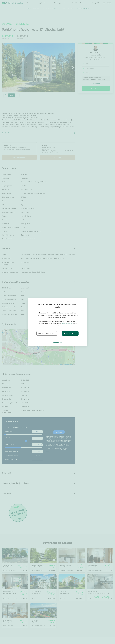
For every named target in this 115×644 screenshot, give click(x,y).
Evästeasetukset (67, 324)
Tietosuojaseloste (57, 342)
